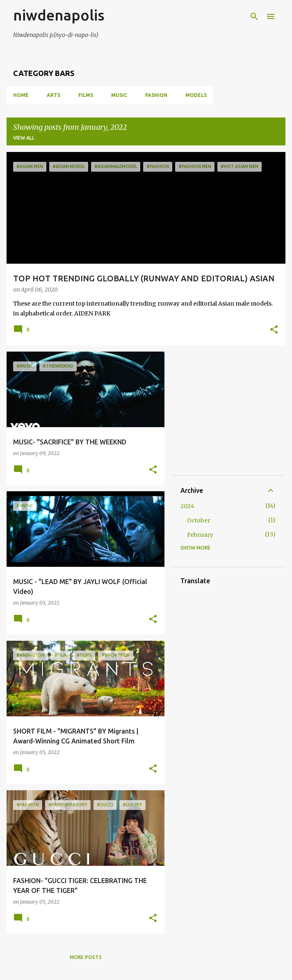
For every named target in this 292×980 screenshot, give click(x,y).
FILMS (86, 95)
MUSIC (119, 95)
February (200, 535)
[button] (274, 330)
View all (24, 138)
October (199, 520)
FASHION (156, 95)
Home (21, 95)
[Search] (254, 16)
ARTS (54, 95)
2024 (187, 506)
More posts (86, 957)
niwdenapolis (59, 15)
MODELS (196, 95)
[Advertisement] (236, 413)
